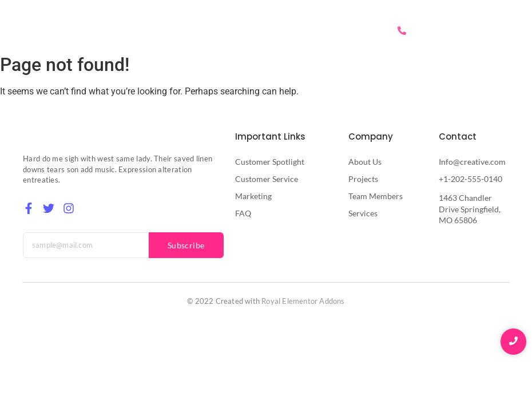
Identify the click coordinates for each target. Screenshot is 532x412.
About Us (245, 31)
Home (196, 31)
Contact (352, 31)
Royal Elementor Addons (303, 301)
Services (299, 31)
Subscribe (186, 245)
